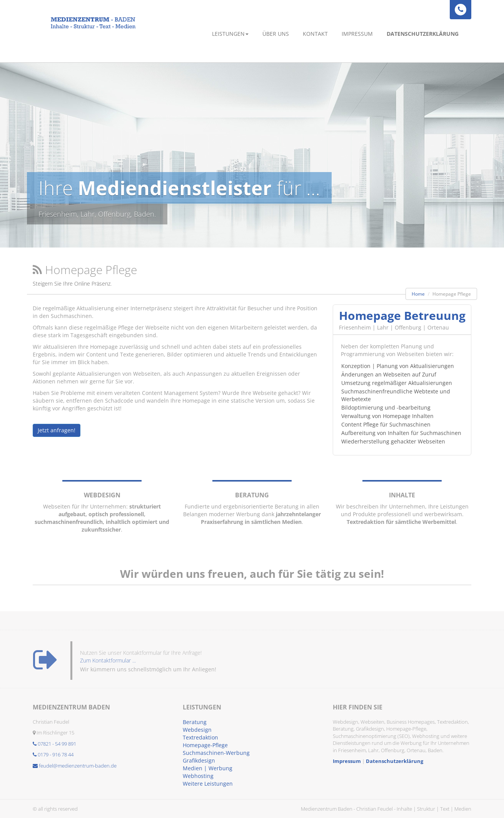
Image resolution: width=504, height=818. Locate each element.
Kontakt (315, 34)
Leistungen (230, 34)
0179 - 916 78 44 (53, 754)
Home (418, 294)
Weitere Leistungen (208, 784)
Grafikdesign (199, 760)
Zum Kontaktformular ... (108, 664)
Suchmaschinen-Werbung (216, 753)
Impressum (357, 34)
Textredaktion (200, 737)
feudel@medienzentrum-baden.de (75, 766)
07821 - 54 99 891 (54, 744)
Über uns (276, 34)
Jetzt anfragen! (57, 430)
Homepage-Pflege (205, 745)
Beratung (195, 722)
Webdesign (197, 730)
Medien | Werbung (208, 768)
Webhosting (198, 776)
